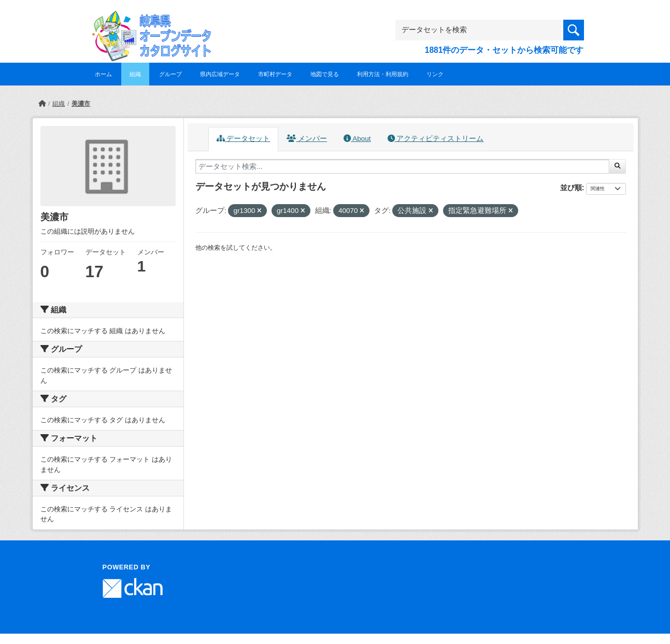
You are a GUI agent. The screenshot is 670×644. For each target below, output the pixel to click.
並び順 (571, 188)
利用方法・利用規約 (383, 74)
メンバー (307, 139)
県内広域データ (220, 74)
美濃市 (81, 104)
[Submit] (617, 166)
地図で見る (325, 74)
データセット (244, 139)
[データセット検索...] (402, 166)
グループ (170, 74)
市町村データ (275, 74)
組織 (135, 74)
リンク (435, 74)
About (357, 139)
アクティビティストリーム (436, 139)
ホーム (103, 74)
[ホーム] (42, 104)
